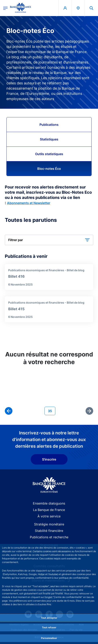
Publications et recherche (49, 537)
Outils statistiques (49, 154)
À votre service (49, 516)
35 (52, 411)
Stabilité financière (49, 531)
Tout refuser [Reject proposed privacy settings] (49, 627)
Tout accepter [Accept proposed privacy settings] (49, 618)
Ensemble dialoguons (49, 503)
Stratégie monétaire (49, 524)
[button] (49, 240)
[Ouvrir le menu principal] (5, 8)
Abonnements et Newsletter (29, 203)
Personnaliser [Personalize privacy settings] (49, 638)
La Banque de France (49, 510)
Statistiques (49, 139)
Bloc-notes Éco (49, 169)
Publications (49, 125)
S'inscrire (49, 459)
